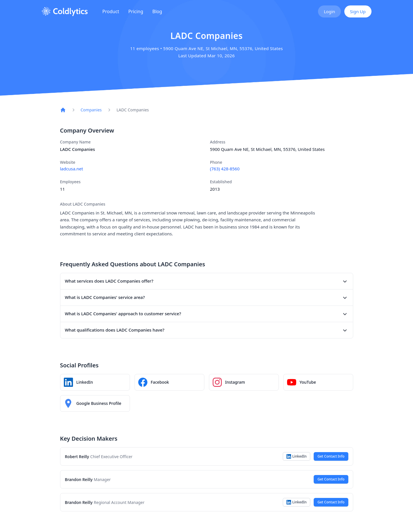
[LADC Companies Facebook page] (169, 382)
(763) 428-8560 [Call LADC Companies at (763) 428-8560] (225, 169)
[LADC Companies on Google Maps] (95, 403)
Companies (91, 110)
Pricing (136, 11)
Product (111, 11)
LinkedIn (297, 456)
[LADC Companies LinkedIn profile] (95, 382)
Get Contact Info (331, 456)
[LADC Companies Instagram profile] (244, 382)
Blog (157, 11)
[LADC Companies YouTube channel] (318, 382)
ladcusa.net (72, 169)
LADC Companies (133, 110)
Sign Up (358, 11)
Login (329, 11)
